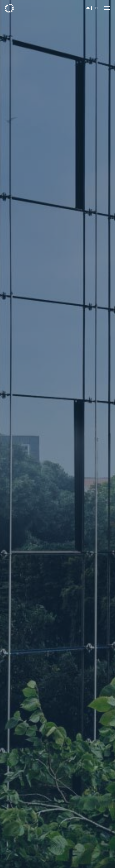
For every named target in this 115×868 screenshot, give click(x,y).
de (88, 8)
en (96, 8)
